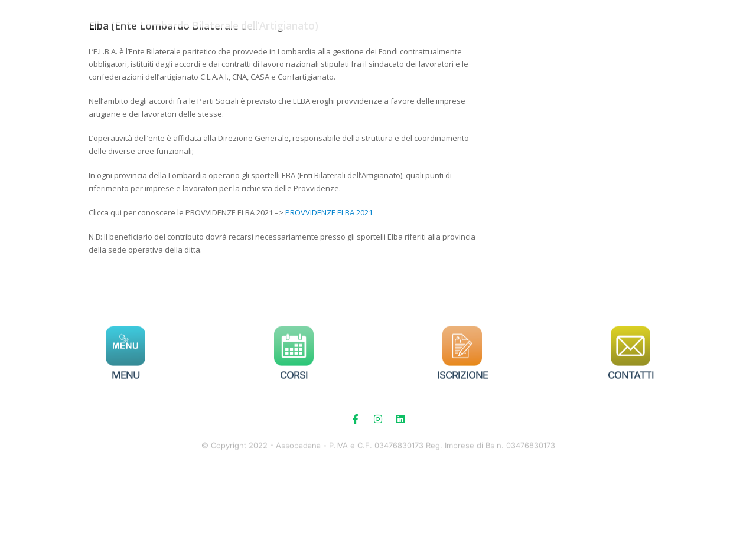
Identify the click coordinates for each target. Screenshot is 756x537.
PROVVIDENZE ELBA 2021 (329, 273)
